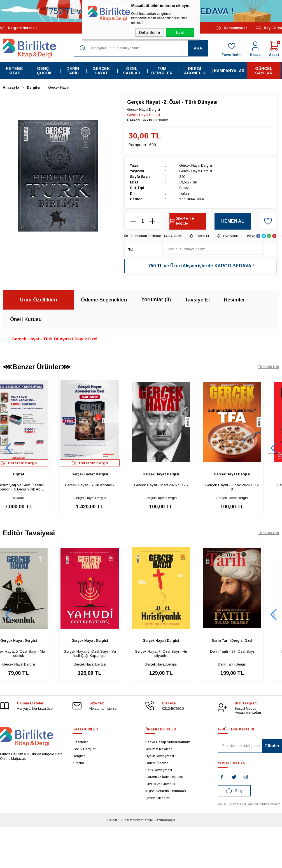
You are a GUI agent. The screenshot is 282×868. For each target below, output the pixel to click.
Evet (180, 32)
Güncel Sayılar (264, 71)
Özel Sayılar (132, 71)
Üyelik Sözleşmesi (160, 756)
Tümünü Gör (268, 367)
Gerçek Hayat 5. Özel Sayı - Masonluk (34, 654)
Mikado (34, 498)
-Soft (112, 820)
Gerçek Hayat (101, 71)
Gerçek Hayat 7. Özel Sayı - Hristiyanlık (177, 654)
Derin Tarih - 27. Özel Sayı (248, 651)
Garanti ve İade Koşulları (164, 777)
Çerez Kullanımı (158, 798)
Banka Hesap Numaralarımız (168, 742)
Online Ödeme (157, 763)
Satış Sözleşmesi (159, 770)
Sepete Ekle (182, 221)
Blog (234, 791)
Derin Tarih (73, 71)
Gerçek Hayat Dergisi (144, 115)
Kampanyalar (232, 28)
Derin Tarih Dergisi (248, 664)
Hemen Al (233, 221)
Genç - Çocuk (44, 71)
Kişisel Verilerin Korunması (166, 791)
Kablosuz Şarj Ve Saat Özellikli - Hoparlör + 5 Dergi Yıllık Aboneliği (34, 488)
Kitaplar (78, 763)
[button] (274, 448)
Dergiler (79, 756)
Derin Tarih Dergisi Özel (248, 641)
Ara (198, 48)
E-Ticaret (125, 820)
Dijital (34, 474)
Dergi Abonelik (195, 71)
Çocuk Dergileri (84, 749)
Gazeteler (80, 742)
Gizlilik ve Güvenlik (160, 784)
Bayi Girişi (269, 28)
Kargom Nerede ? (19, 28)
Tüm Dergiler (162, 71)
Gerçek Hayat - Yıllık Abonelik (105, 485)
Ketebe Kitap (14, 71)
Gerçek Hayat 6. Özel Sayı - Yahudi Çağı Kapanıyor (105, 654)
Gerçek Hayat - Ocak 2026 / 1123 (248, 487)
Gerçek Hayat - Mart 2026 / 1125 (177, 485)
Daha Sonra (150, 32)
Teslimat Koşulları (159, 749)
